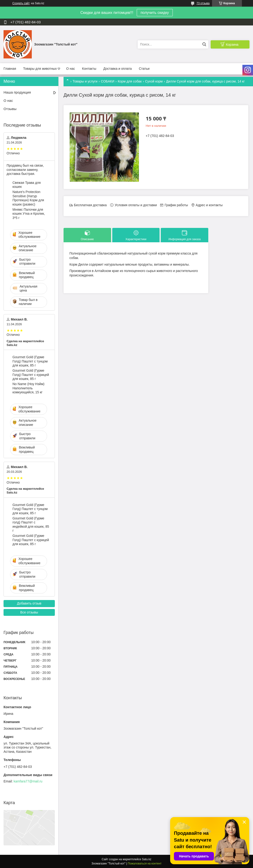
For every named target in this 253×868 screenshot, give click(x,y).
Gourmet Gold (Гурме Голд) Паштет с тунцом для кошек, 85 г (30, 361)
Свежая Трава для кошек (27, 185)
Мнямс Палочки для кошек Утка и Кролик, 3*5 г (29, 214)
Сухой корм (154, 81)
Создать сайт (21, 3)
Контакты (89, 69)
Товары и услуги (85, 81)
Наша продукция (17, 92)
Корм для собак (130, 81)
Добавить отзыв (29, 603)
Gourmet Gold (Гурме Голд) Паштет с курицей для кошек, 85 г (31, 375)
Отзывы (10, 109)
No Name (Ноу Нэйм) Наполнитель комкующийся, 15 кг (28, 388)
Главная (10, 69)
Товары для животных (40, 69)
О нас (70, 69)
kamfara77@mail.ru (28, 781)
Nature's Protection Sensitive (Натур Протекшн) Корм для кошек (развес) (28, 198)
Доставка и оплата (118, 69)
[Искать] (204, 44)
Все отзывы (29, 612)
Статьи (144, 69)
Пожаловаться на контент (145, 864)
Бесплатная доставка (90, 205)
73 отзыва (203, 3)
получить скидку (155, 13)
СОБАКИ (108, 81)
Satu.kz (147, 859)
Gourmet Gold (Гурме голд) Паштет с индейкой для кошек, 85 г (31, 525)
